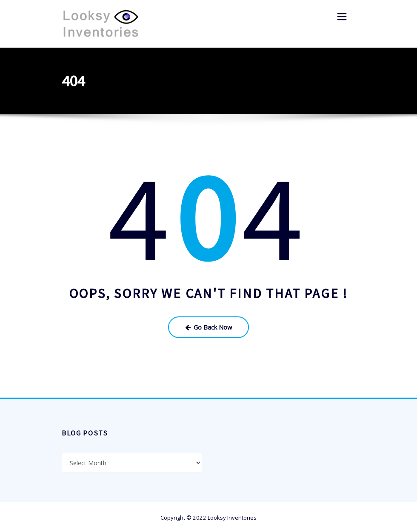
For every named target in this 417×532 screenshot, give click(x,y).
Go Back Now (208, 326)
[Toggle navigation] (342, 17)
